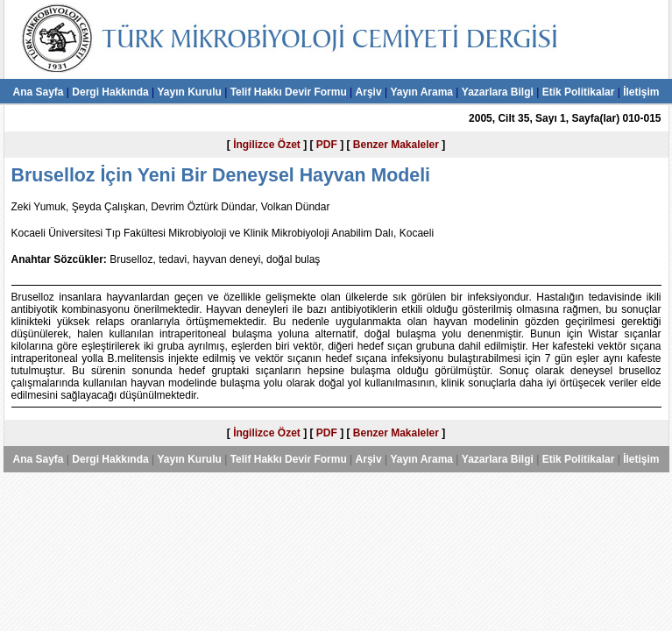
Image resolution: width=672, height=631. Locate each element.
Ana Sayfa (38, 92)
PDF (327, 145)
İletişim (641, 92)
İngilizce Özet (267, 145)
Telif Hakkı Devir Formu (289, 92)
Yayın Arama (421, 92)
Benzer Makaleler (396, 145)
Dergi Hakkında (110, 92)
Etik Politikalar (579, 92)
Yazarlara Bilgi (498, 92)
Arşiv (369, 92)
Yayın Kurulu (189, 92)
